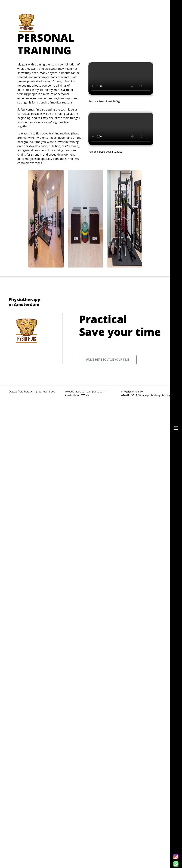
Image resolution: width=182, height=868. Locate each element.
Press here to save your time (108, 360)
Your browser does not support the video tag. (121, 78)
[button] (176, 428)
